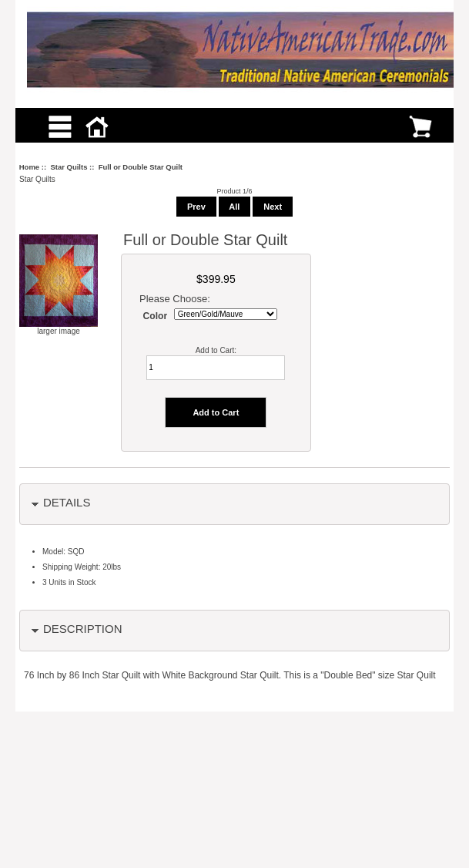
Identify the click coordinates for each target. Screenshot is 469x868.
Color (156, 316)
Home (29, 167)
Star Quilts (69, 167)
